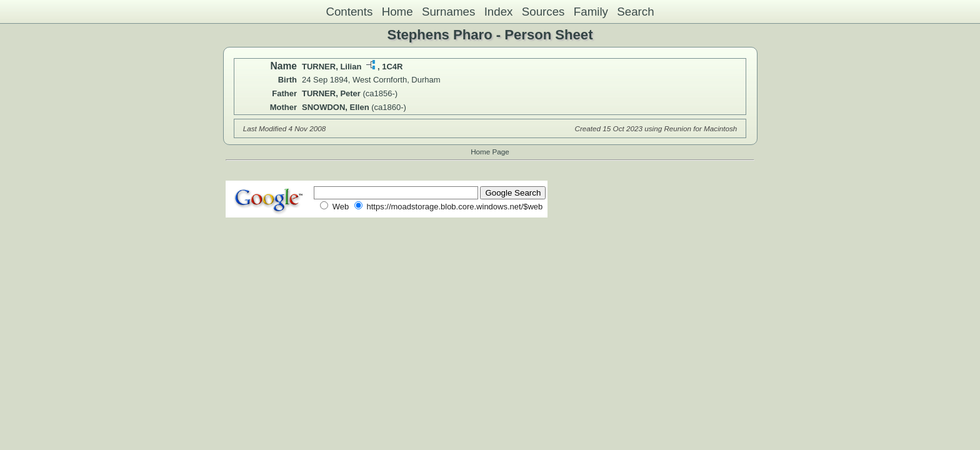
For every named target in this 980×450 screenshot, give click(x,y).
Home (397, 12)
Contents (349, 12)
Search (635, 12)
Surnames (448, 12)
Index (499, 12)
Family (591, 12)
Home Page (490, 152)
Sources (543, 12)
